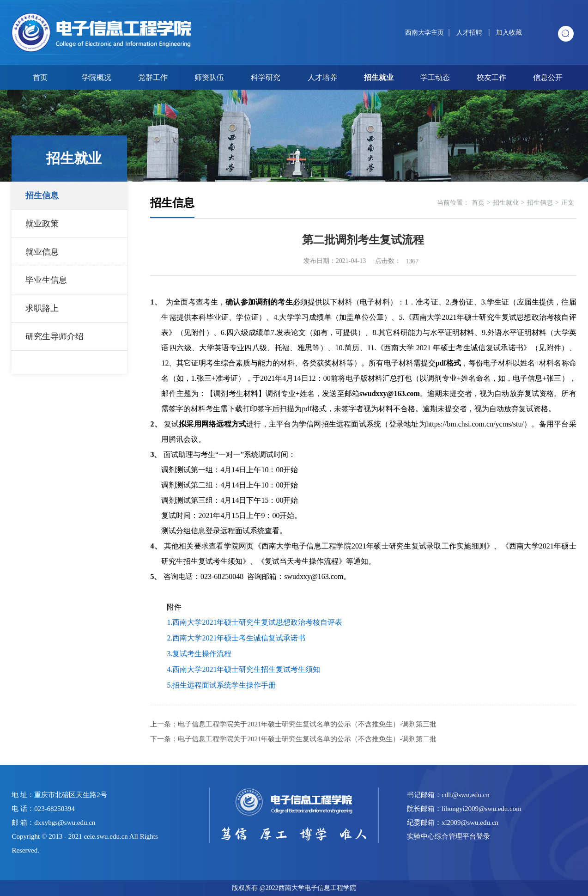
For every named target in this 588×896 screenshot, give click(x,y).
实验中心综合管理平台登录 (449, 836)
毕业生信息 (46, 280)
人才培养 (322, 77)
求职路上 (42, 308)
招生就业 (379, 77)
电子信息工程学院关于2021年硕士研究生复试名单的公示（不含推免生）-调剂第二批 (307, 739)
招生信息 (42, 195)
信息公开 (548, 77)
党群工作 (153, 77)
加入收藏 (509, 33)
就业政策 (42, 224)
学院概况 (97, 77)
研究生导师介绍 (55, 336)
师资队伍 (209, 77)
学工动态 (435, 77)
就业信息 (42, 252)
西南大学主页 (424, 33)
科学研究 (266, 77)
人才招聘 (470, 33)
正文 (568, 203)
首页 (40, 77)
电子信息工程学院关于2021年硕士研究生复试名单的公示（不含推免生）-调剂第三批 (307, 724)
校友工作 (491, 77)
